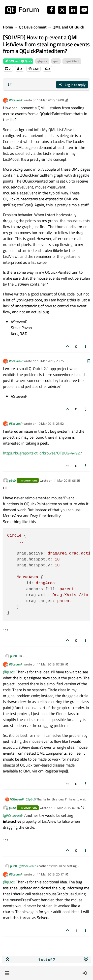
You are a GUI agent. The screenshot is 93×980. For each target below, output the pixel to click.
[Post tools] (86, 346)
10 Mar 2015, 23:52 (50, 424)
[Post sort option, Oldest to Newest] (10, 84)
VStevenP (16, 100)
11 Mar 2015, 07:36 (50, 664)
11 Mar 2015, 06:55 (66, 480)
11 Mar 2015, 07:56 (66, 808)
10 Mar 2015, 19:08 (50, 100)
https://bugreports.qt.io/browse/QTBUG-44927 (43, 453)
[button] (7, 973)
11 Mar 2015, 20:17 (50, 874)
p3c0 (12, 480)
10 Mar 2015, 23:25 (50, 361)
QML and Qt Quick (18, 61)
